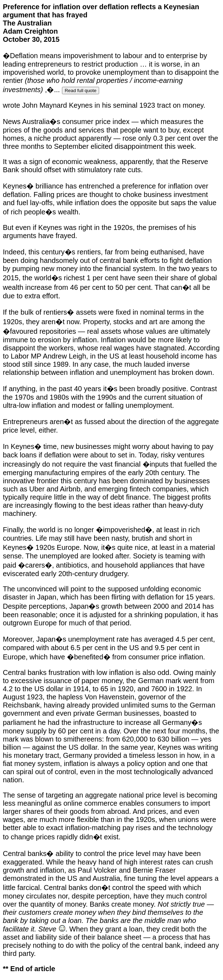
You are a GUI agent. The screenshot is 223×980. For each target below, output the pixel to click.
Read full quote (81, 91)
